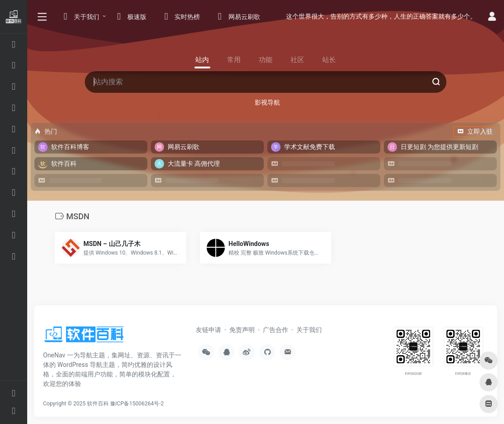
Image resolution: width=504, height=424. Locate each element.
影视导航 (267, 102)
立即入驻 (475, 131)
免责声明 (242, 330)
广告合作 (276, 330)
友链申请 (208, 330)
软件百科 (98, 404)
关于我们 (309, 330)
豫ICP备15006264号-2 (137, 404)
